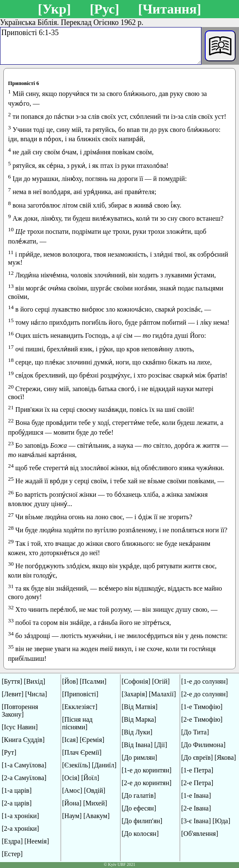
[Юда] (221, 821)
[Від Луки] (137, 732)
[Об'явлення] (200, 834)
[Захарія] (134, 694)
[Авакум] (96, 816)
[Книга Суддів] (23, 740)
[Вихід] (35, 681)
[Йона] (72, 803)
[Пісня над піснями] (77, 723)
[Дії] (160, 745)
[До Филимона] (203, 745)
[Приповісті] (80, 694)
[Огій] (161, 681)
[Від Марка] (139, 719)
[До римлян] (139, 757)
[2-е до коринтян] (147, 783)
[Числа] (36, 694)
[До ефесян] (139, 808)
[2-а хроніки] (20, 828)
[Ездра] (12, 841)
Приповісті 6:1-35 (101, 46)
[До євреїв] (197, 757)
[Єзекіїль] (76, 765)
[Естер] (12, 854)
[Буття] (12, 681)
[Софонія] (136, 681)
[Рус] (104, 9)
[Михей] (95, 803)
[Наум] (72, 816)
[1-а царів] (17, 790)
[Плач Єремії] (82, 752)
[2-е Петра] (197, 783)
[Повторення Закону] (20, 711)
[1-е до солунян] (205, 681)
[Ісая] (70, 740)
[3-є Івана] (196, 821)
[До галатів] (139, 795)
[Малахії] (162, 694)
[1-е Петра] (197, 770)
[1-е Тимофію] (202, 707)
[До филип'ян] (142, 821)
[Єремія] (92, 740)
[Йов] (70, 681)
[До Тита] (195, 732)
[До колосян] (140, 834)
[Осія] (71, 778)
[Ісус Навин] (20, 727)
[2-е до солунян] (205, 694)
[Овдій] (95, 790)
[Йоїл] (90, 778)
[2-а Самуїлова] (24, 778)
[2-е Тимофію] (202, 719)
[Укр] (54, 9)
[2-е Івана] (196, 808)
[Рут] (9, 752)
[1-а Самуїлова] (24, 765)
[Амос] (72, 790)
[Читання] (170, 9)
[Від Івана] (137, 745)
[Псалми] (93, 681)
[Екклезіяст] (80, 707)
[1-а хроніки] (20, 816)
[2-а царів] (17, 803)
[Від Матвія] (140, 707)
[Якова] (225, 757)
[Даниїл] (104, 765)
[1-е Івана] (196, 795)
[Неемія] (37, 841)
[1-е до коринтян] (147, 770)
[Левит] (13, 694)
